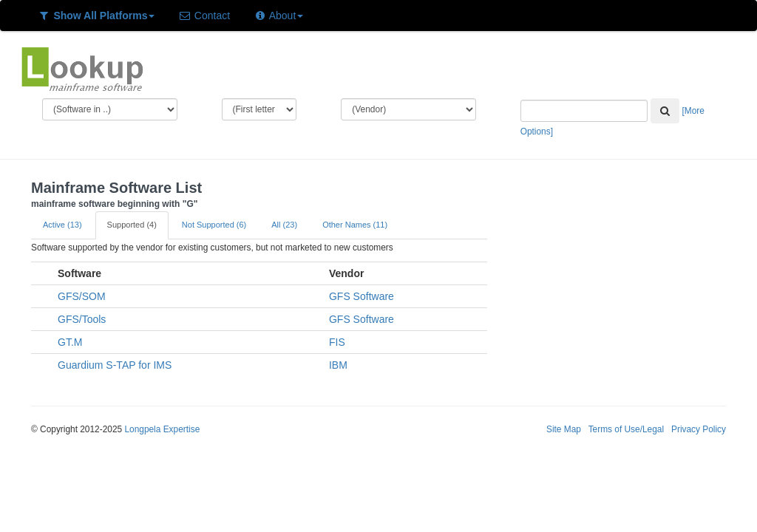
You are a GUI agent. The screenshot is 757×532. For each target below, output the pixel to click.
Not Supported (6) (214, 225)
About (278, 16)
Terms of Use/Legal (626, 429)
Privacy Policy (699, 429)
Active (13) (62, 225)
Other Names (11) (355, 225)
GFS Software (361, 296)
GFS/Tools (82, 319)
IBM (338, 365)
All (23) (284, 225)
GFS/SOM (82, 296)
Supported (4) (132, 225)
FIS (337, 342)
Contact (204, 16)
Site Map (564, 429)
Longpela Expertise (162, 429)
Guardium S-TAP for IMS (115, 365)
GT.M (70, 342)
